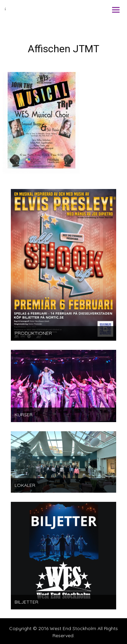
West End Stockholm (73, 628)
